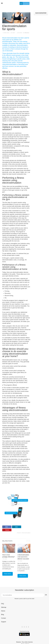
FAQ (3, 604)
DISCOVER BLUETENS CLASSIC (20, 500)
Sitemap (4, 607)
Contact (4, 618)
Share (7, 527)
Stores (3, 611)
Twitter (16, 527)
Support (4, 622)
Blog (3, 615)
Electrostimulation (26, 533)
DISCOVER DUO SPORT (11, 513)
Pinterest (7, 530)
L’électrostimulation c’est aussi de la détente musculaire (23, 557)
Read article (8, 574)
